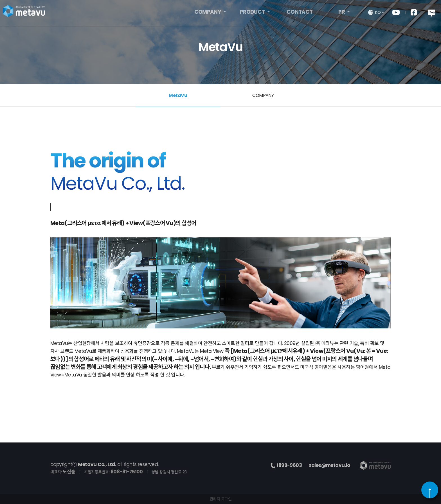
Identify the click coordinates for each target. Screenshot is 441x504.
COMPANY (208, 13)
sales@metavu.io (329, 465)
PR (342, 13)
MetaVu (178, 95)
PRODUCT (253, 13)
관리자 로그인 (221, 499)
